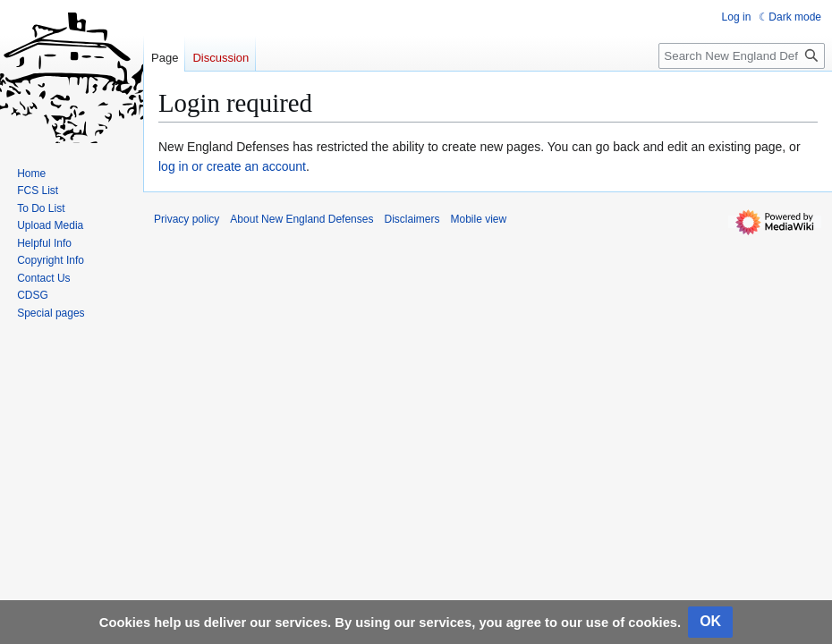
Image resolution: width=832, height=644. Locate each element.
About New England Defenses (301, 219)
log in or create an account (232, 166)
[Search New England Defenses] (742, 56)
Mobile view (478, 219)
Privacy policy (187, 219)
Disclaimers (412, 219)
